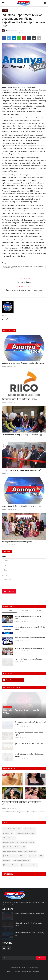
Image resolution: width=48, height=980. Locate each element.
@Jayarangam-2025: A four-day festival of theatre (18, 842)
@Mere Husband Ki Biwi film (12, 829)
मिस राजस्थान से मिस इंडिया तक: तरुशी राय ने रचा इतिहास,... (21, 803)
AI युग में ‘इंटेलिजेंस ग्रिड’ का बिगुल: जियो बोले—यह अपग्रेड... (30, 914)
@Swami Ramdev (29, 829)
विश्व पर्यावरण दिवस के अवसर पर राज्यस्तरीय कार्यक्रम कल (24, 290)
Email (4, 566)
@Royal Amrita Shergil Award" (26, 833)
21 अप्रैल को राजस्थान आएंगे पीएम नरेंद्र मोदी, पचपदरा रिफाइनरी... (30, 755)
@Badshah (33, 856)
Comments (7, 552)
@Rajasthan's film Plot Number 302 (14, 847)
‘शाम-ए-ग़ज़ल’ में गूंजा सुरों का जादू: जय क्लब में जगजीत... (28, 618)
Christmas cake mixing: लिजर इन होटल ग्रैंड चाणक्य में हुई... (22, 435)
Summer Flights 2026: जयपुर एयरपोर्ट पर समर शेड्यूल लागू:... (30, 934)
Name (4, 557)
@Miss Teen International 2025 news (14, 856)
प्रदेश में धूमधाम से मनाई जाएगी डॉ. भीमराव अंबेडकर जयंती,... (29, 734)
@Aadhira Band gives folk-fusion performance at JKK (19, 851)
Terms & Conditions (13, 972)
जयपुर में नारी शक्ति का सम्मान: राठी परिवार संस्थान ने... (30, 659)
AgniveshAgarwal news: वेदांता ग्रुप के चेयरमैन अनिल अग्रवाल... (23, 363)
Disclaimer (36, 972)
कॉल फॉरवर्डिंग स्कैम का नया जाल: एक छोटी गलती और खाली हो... (30, 628)
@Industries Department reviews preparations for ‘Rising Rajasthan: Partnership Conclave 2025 (23, 267)
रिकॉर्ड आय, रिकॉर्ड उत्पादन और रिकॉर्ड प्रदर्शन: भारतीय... (30, 638)
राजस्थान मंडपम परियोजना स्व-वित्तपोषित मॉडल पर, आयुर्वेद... (21, 506)
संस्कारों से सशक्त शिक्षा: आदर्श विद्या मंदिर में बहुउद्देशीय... (30, 648)
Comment (5, 575)
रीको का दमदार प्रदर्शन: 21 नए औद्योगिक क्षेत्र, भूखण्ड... (19, 399)
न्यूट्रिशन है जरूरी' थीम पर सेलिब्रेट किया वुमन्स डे (17, 542)
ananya (6, 31)
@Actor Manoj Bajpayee (10, 865)
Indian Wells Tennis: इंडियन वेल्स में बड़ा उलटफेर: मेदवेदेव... (28, 924)
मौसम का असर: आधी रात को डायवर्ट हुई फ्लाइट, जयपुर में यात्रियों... (30, 723)
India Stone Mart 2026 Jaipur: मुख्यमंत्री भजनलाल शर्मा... (22, 470)
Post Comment (9, 591)
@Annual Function (9, 838)
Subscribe (41, 958)
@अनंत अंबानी (6, 860)
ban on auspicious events (21, 860)
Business (5, 10)
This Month (24, 610)
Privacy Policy (26, 972)
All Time (39, 610)
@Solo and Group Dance (29, 865)
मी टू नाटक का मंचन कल (24, 282)
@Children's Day (8, 833)
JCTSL (41, 856)
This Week (9, 610)
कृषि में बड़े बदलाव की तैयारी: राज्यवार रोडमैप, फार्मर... (30, 744)
